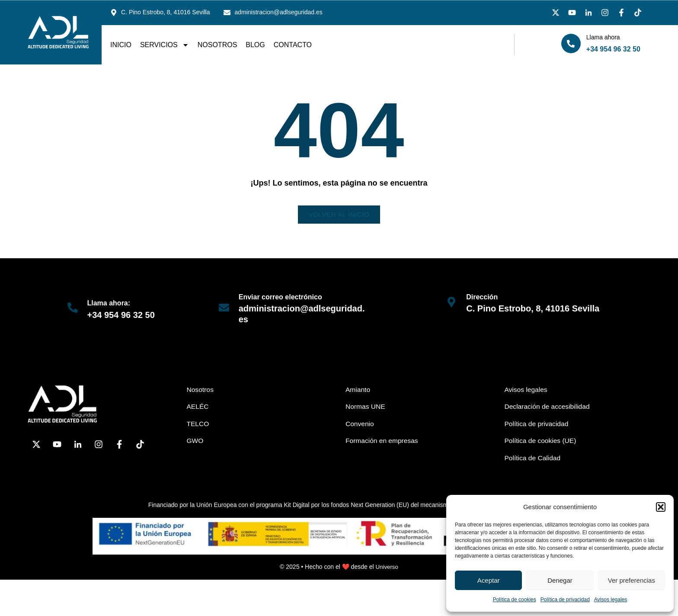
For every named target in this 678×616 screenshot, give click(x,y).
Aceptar (489, 580)
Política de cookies (515, 600)
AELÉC (198, 407)
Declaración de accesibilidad (548, 407)
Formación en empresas (383, 442)
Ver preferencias (632, 580)
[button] (661, 507)
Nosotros (217, 45)
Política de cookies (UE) (542, 442)
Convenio (360, 425)
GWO (195, 442)
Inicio (121, 45)
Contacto (293, 45)
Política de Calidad (533, 459)
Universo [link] (387, 568)
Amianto (358, 390)
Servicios (165, 45)
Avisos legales (611, 600)
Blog (255, 45)
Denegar (560, 580)
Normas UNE (366, 407)
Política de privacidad (565, 600)
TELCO (198, 425)
